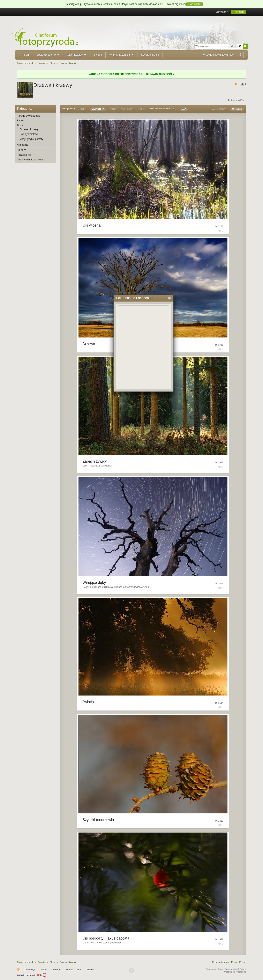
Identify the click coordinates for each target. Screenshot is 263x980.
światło (88, 702)
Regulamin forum (221, 962)
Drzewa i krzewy (29, 129)
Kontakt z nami (73, 970)
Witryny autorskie (122, 55)
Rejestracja (238, 12)
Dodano (82, 109)
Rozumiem (194, 4)
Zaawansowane (240, 46)
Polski (43, 970)
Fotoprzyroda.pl (25, 962)
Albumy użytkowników (30, 159)
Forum (26, 55)
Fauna (20, 120)
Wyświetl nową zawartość (218, 55)
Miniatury (219, 109)
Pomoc (90, 970)
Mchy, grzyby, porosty (31, 139)
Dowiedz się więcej (175, 4)
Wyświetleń (98, 109)
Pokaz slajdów (236, 100)
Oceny (113, 109)
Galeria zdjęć (77, 55)
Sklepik (98, 55)
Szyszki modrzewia (98, 820)
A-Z (174, 109)
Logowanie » (222, 12)
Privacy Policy (238, 962)
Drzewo (89, 344)
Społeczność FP (48, 55)
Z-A (184, 109)
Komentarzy (127, 109)
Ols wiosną (92, 225)
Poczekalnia (24, 155)
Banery (56, 970)
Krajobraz (22, 145)
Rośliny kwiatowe (29, 134)
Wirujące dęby (94, 583)
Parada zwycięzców (28, 116)
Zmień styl (29, 970)
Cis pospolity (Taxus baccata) (107, 938)
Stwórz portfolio (150, 55)
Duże (237, 109)
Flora (20, 125)
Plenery (21, 150)
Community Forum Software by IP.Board (226, 969)
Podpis (140, 109)
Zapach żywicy (95, 461)
